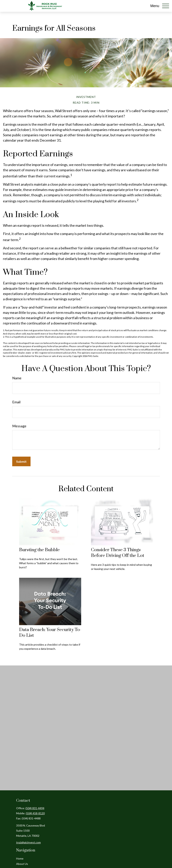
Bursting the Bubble (39, 550)
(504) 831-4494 (35, 808)
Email (16, 402)
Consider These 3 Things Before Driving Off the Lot (118, 553)
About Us (22, 864)
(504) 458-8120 (35, 813)
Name (17, 378)
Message (19, 426)
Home (20, 858)
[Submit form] (21, 461)
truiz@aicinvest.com (28, 842)
